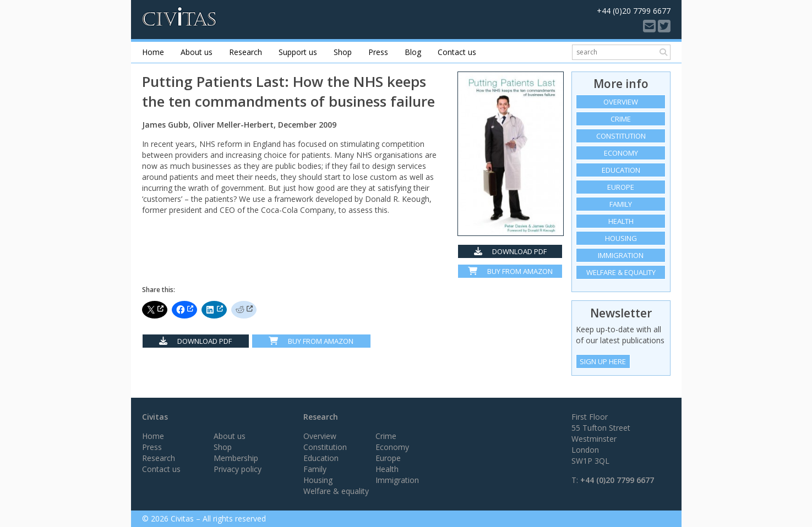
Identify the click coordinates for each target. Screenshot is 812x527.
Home (153, 52)
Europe (621, 187)
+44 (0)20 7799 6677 (617, 480)
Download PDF (510, 251)
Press (378, 52)
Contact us (457, 52)
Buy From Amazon (311, 341)
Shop (343, 52)
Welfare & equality (621, 272)
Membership (236, 458)
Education (621, 170)
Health (621, 221)
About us (197, 52)
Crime (621, 119)
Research (246, 52)
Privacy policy (238, 469)
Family (621, 204)
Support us (298, 52)
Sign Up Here (603, 361)
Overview (621, 102)
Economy (621, 153)
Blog (413, 52)
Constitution (621, 136)
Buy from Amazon (510, 271)
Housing (621, 238)
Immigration (621, 255)
